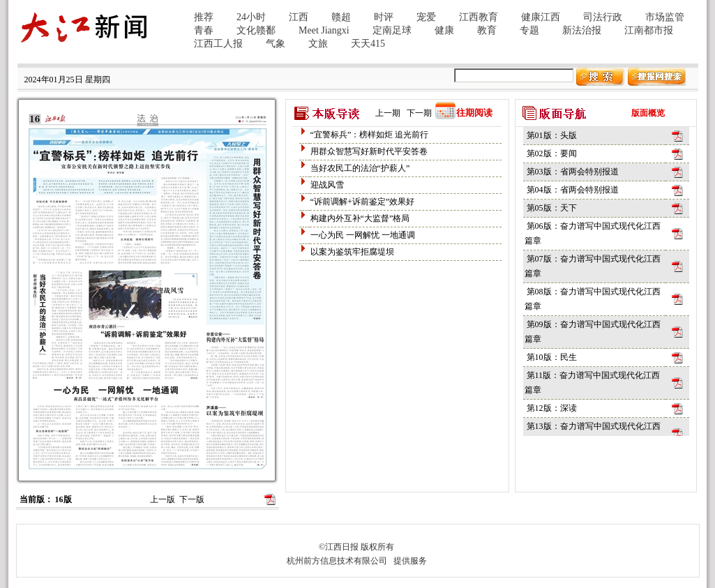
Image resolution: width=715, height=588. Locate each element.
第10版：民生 (552, 357)
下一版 (192, 499)
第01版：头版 (552, 135)
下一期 (419, 113)
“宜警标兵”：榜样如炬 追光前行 (370, 135)
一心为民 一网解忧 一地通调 (363, 235)
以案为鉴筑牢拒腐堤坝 (352, 252)
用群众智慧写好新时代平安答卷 (369, 151)
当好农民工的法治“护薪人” (360, 168)
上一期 (388, 113)
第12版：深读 (552, 408)
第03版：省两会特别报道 (573, 172)
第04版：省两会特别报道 (573, 190)
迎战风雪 (327, 185)
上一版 (163, 499)
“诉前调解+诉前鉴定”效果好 (362, 202)
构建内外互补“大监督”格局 (360, 218)
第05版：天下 (552, 208)
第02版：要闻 (552, 153)
